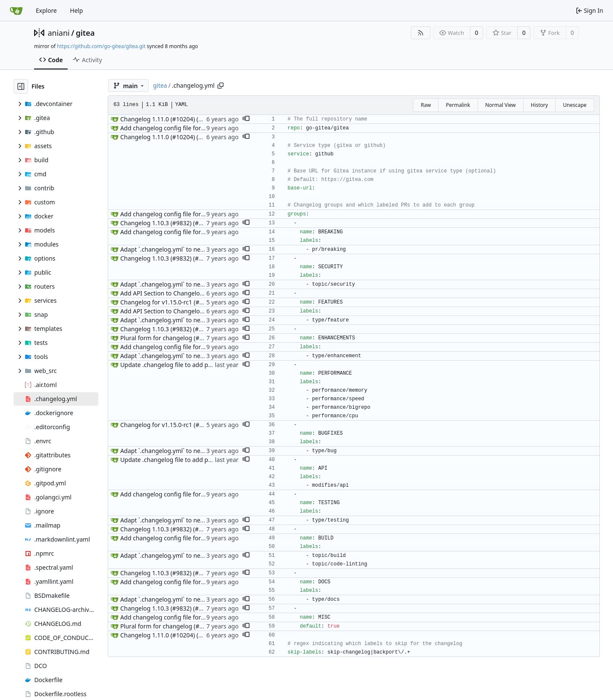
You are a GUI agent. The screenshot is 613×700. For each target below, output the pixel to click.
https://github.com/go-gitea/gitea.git (101, 46)
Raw (426, 105)
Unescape (574, 105)
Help (76, 10)
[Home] (16, 11)
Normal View (501, 105)
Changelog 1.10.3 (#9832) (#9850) (167, 223)
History (539, 105)
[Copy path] (221, 86)
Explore (46, 10)
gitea (85, 33)
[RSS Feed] (421, 33)
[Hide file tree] (21, 86)
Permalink (458, 105)
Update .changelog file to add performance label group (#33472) (210, 365)
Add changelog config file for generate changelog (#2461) (201, 128)
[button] (246, 119)
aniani (59, 33)
